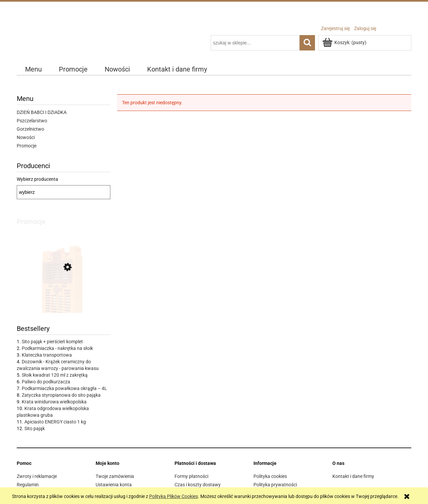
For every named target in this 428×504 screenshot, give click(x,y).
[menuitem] (34, 69)
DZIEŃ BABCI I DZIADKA (42, 112)
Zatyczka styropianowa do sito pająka (61, 395)
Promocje (27, 146)
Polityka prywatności (275, 485)
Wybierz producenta (37, 179)
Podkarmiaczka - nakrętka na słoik (57, 348)
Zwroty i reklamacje (37, 476)
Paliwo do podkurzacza (46, 382)
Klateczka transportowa (47, 355)
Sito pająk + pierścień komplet (52, 342)
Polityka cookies (270, 476)
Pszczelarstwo (32, 121)
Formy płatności (191, 476)
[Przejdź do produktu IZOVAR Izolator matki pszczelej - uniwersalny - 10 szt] (64, 298)
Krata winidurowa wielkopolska (54, 402)
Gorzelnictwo (30, 129)
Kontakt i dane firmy (353, 476)
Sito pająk (35, 428)
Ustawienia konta (114, 485)
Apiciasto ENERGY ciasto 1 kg (55, 422)
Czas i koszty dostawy (198, 485)
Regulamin (28, 485)
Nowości (26, 137)
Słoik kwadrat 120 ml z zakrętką (55, 375)
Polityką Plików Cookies (174, 496)
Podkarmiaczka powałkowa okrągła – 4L (64, 388)
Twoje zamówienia (115, 476)
